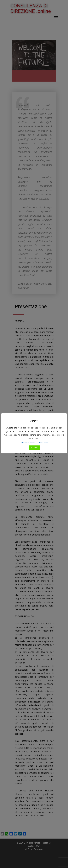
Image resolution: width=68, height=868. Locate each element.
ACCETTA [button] (34, 448)
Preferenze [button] (44, 443)
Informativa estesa (28, 443)
